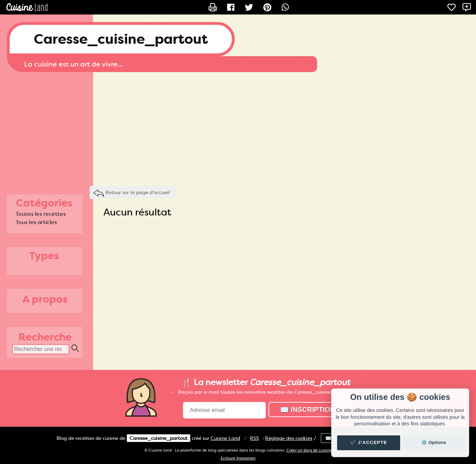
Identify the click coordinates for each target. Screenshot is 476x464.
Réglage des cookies (289, 438)
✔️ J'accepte (369, 442)
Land (225, 438)
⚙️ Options (434, 442)
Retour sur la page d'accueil (138, 192)
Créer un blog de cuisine (309, 450)
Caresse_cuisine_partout (121, 39)
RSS (254, 438)
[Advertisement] (238, 127)
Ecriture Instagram (238, 458)
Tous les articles (36, 222)
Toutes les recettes (41, 214)
